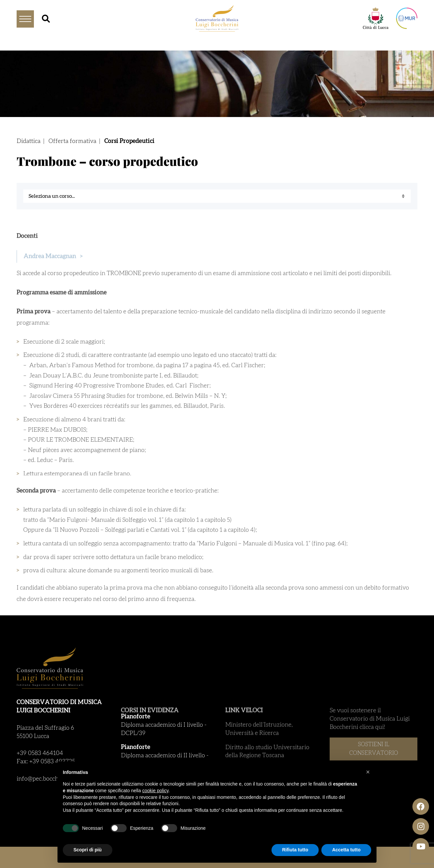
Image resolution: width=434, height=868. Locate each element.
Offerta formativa (72, 141)
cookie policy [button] (155, 791)
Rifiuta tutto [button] (295, 850)
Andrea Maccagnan (53, 266)
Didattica (29, 141)
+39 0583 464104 (40, 753)
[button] (368, 772)
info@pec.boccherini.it (46, 779)
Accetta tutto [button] (346, 850)
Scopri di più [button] (88, 850)
